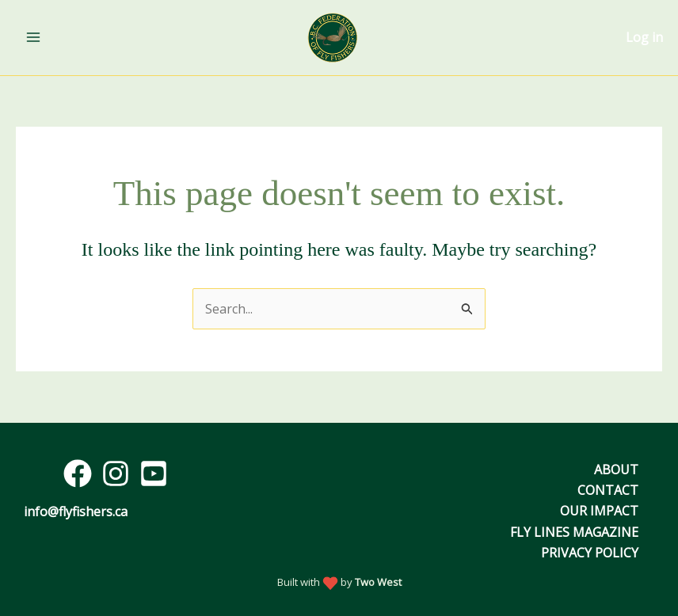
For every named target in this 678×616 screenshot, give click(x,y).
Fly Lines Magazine (574, 532)
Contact (608, 490)
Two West (378, 582)
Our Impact (599, 511)
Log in (644, 37)
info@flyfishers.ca (76, 511)
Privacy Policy (590, 553)
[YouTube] (154, 473)
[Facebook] (78, 473)
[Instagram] (116, 473)
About (616, 470)
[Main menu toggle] (33, 37)
